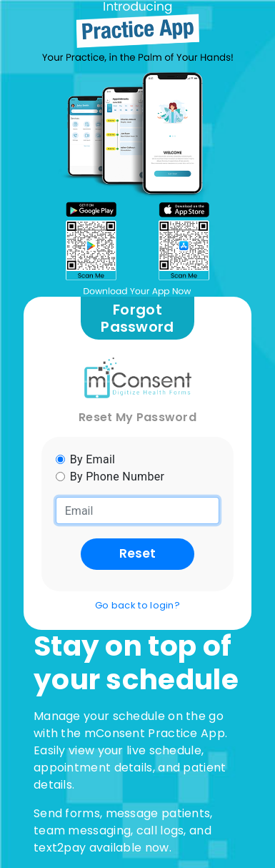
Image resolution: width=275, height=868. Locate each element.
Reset (137, 553)
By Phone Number (117, 477)
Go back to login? (137, 605)
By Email (93, 459)
